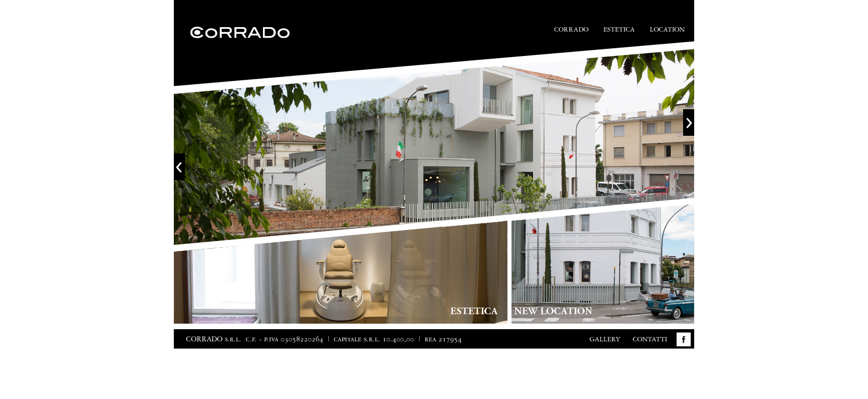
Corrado (571, 30)
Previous (179, 167)
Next (689, 122)
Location (667, 30)
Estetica (619, 30)
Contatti (650, 340)
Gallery (605, 340)
